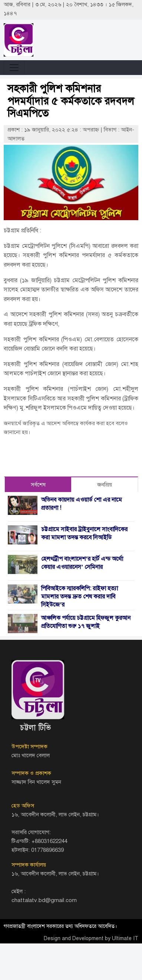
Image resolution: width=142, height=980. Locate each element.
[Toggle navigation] (14, 68)
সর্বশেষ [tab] (38, 485)
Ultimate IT (125, 938)
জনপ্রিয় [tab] (105, 485)
